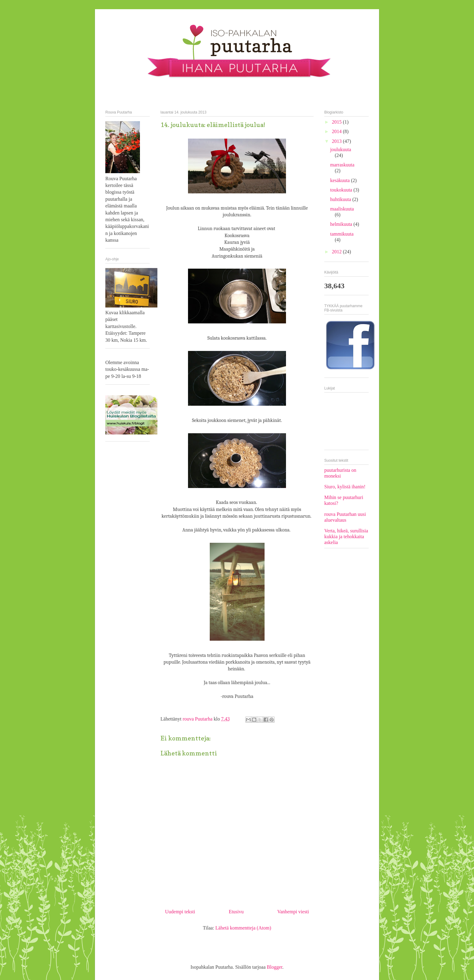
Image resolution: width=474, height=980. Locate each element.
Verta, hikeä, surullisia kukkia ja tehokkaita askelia (346, 537)
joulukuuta (340, 149)
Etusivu (236, 912)
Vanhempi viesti (293, 912)
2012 (337, 252)
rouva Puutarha (198, 719)
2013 (337, 141)
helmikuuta (342, 224)
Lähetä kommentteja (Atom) (243, 928)
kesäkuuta (340, 180)
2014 (337, 131)
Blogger (275, 967)
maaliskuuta (342, 209)
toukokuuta (342, 190)
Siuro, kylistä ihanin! (345, 487)
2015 (337, 122)
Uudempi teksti (180, 912)
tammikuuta (342, 234)
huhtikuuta (341, 199)
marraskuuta (342, 165)
